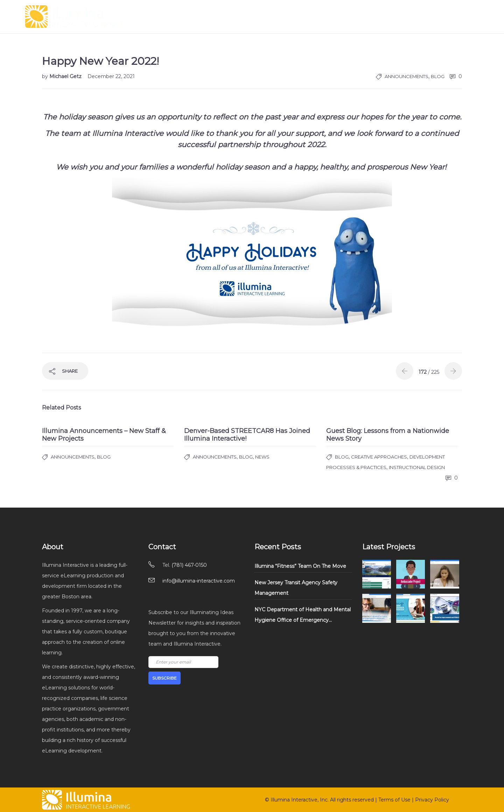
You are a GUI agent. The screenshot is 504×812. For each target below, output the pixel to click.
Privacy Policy (432, 800)
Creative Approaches (379, 457)
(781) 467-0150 (189, 565)
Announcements (407, 76)
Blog (438, 76)
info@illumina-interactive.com (199, 581)
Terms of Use (394, 800)
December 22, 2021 (111, 76)
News (262, 457)
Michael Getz (66, 76)
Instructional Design (417, 467)
